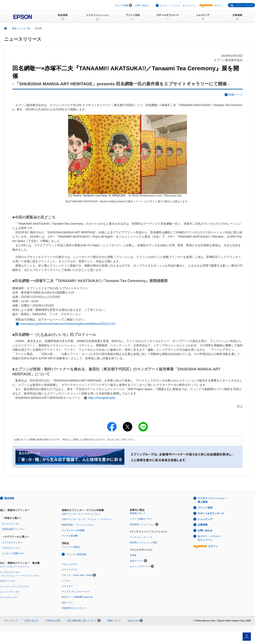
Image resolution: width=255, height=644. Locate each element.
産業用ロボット (138, 513)
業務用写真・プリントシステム (78, 525)
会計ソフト (67, 602)
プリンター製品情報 (76, 554)
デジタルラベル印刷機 (73, 530)
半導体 (133, 555)
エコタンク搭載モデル (13, 553)
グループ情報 (122, 5)
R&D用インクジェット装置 (143, 542)
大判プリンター (8, 581)
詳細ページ (235, 95)
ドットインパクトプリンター (15, 586)
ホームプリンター (11, 524)
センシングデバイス (140, 566)
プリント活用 (205, 508)
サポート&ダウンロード (211, 513)
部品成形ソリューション (142, 524)
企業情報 (203, 525)
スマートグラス (70, 570)
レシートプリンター (10, 592)
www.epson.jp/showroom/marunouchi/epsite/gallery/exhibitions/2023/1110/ (68, 324)
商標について (114, 621)
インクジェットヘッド (141, 537)
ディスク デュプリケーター (76, 592)
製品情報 (9, 498)
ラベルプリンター (9, 597)
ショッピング (205, 519)
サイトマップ (11, 621)
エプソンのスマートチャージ (15, 567)
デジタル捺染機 (70, 536)
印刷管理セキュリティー (74, 608)
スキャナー (67, 586)
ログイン (211, 5)
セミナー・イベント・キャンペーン (178, 6)
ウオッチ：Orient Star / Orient (77, 575)
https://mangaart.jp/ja (102, 398)
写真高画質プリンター (13, 529)
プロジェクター (70, 564)
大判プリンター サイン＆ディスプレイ (81, 514)
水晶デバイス (137, 561)
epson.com (133, 621)
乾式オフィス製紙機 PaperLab (77, 597)
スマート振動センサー (141, 519)
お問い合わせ (142, 5)
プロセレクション (11, 548)
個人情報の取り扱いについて (84, 621)
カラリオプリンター (12, 542)
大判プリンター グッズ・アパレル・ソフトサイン (87, 519)
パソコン (66, 581)
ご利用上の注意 (53, 621)
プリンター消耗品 (71, 547)
